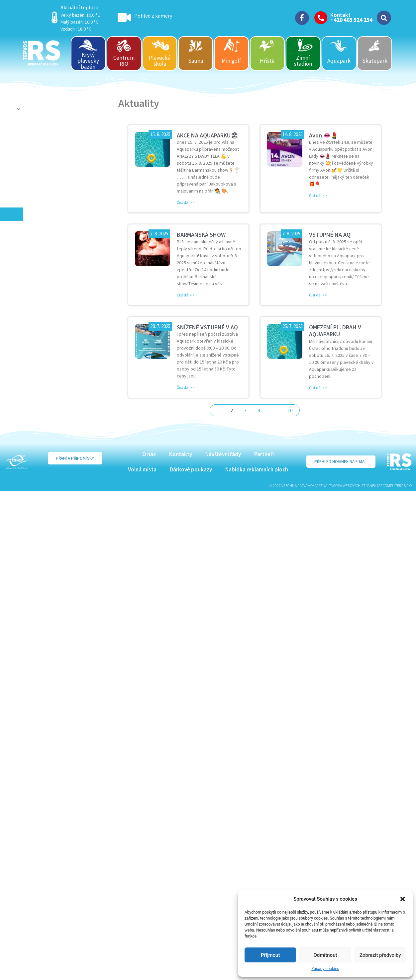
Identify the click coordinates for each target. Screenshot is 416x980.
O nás (149, 454)
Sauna (196, 61)
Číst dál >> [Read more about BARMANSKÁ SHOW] (186, 295)
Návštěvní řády (223, 454)
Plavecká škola (160, 61)
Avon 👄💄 (323, 135)
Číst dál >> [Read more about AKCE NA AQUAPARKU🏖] (186, 202)
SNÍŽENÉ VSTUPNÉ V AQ (207, 327)
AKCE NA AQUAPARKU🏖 (208, 135)
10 (290, 410)
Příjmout (270, 955)
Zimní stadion (303, 61)
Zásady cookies (325, 969)
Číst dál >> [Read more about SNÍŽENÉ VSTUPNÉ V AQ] (186, 387)
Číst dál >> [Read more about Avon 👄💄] (318, 195)
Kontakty (181, 454)
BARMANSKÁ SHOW (201, 235)
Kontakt (340, 15)
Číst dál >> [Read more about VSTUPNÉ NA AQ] (318, 295)
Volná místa (142, 469)
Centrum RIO (124, 61)
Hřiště (267, 61)
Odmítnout (325, 955)
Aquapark (339, 61)
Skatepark (375, 61)
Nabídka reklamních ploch (257, 469)
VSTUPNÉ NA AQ (330, 235)
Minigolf (231, 61)
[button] (403, 899)
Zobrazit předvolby (380, 955)
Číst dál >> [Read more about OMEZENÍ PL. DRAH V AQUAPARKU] (318, 388)
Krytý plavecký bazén (88, 61)
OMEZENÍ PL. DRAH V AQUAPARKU (335, 331)
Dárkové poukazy (191, 469)
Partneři (264, 454)
